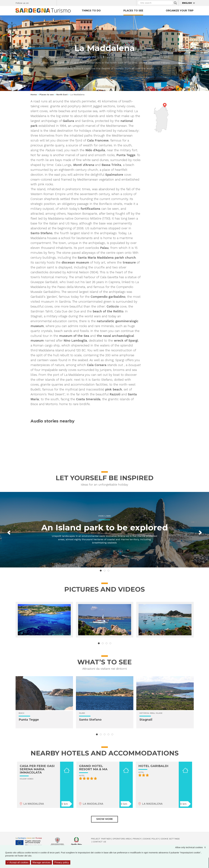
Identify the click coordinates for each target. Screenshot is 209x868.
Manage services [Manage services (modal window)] (41, 862)
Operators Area (122, 839)
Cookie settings (170, 839)
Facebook (33, 3)
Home (34, 95)
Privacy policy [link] (62, 862)
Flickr (48, 3)
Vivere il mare (104, 516)
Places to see (133, 11)
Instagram (43, 3)
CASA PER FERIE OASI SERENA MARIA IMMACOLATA (37, 769)
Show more (104, 819)
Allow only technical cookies (192, 847)
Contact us (99, 842)
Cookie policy (151, 839)
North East (104, 38)
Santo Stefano (90, 720)
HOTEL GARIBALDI (153, 766)
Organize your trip (180, 11)
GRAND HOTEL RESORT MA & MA (93, 768)
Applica (175, 3)
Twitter (38, 3)
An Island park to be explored (105, 528)
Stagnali (146, 720)
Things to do (91, 11)
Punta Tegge (29, 720)
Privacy (137, 839)
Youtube (53, 3)
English (187, 3)
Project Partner (101, 839)
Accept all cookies (18, 862)
